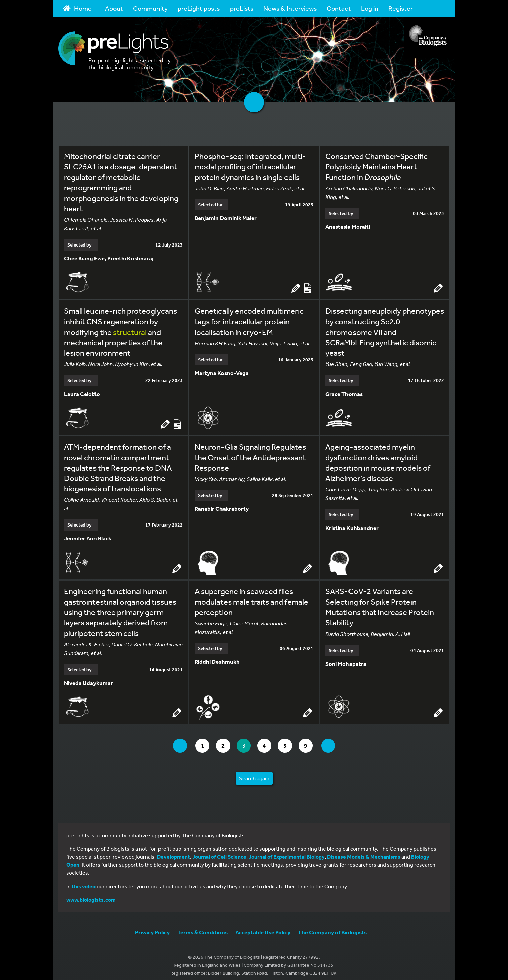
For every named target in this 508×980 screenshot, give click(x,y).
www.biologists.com (91, 895)
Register (401, 8)
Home (77, 8)
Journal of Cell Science (219, 852)
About (114, 8)
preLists (242, 8)
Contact (339, 8)
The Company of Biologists (332, 927)
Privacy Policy (152, 927)
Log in (370, 8)
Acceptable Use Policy (263, 927)
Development (173, 852)
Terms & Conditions (202, 927)
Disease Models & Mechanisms (364, 852)
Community (150, 8)
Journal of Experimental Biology (287, 852)
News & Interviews (290, 8)
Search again (254, 774)
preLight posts (199, 8)
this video (84, 881)
